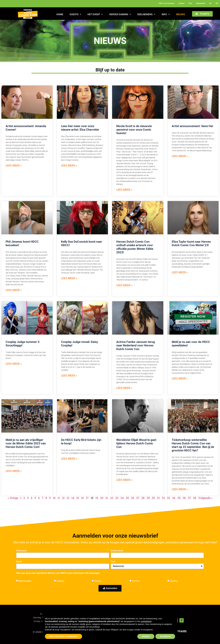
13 (68, 498)
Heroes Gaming (120, 14)
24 (122, 498)
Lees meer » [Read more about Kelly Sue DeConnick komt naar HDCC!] (69, 278)
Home (60, 14)
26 (133, 498)
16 (82, 498)
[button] (202, 14)
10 (54, 498)
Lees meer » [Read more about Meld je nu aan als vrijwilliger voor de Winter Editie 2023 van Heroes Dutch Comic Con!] (14, 471)
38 (195, 498)
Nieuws (181, 14)
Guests (75, 14)
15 (78, 498)
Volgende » (205, 498)
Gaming (174, 581)
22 (112, 498)
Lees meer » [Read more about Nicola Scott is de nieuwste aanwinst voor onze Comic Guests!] (124, 190)
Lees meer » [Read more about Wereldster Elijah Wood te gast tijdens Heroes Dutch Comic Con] (124, 480)
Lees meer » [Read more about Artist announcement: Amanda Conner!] (14, 166)
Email (19, 562)
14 (73, 498)
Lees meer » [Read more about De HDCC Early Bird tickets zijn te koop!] (69, 459)
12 (63, 498)
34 (174, 498)
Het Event (95, 14)
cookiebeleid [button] (146, 621)
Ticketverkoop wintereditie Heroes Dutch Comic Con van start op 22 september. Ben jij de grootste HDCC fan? (193, 445)
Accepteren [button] (165, 636)
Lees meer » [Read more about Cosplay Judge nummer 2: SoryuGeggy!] (14, 364)
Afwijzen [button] (146, 636)
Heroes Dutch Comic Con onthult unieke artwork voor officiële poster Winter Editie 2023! (135, 247)
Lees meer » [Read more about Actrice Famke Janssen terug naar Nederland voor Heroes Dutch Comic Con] (124, 388)
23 (117, 498)
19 (97, 498)
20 (102, 498)
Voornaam (21, 551)
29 (148, 498)
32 (163, 498)
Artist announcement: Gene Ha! (192, 126)
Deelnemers (146, 14)
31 (158, 498)
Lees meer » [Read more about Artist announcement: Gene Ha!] (180, 156)
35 (179, 498)
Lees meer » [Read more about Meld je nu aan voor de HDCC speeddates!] (180, 379)
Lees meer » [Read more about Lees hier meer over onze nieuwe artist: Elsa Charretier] (69, 166)
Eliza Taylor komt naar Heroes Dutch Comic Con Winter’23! (191, 243)
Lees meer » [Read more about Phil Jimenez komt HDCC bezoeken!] (14, 290)
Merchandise (25, 581)
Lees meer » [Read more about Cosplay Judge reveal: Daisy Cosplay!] (69, 376)
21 (107, 498)
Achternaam (117, 551)
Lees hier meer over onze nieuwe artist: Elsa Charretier (80, 128)
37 (189, 498)
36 (184, 498)
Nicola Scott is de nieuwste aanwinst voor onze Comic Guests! (134, 130)
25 (127, 498)
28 (143, 498)
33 (169, 498)
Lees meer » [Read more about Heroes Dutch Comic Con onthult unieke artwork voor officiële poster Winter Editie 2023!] (124, 285)
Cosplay (60, 581)
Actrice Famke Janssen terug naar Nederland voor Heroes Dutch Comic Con (136, 345)
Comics (136, 581)
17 (87, 498)
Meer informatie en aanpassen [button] (63, 636)
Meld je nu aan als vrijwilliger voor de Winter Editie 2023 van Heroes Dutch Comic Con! (26, 443)
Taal (113, 562)
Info (166, 14)
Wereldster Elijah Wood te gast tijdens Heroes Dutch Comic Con (136, 443)
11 (59, 498)
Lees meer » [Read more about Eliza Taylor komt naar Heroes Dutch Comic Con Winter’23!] (180, 272)
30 (153, 498)
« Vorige (13, 498)
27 (138, 498)
